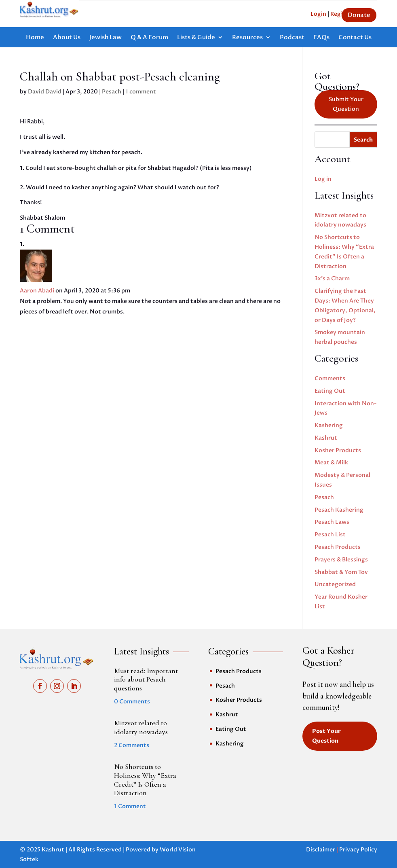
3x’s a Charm (332, 278)
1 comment (141, 92)
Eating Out (330, 391)
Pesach (112, 92)
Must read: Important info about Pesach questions (146, 679)
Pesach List (330, 535)
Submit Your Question (346, 104)
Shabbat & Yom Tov (341, 572)
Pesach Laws (332, 522)
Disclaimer (321, 850)
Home (35, 38)
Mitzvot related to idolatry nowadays (141, 727)
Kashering (329, 425)
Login (318, 14)
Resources (247, 38)
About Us (67, 38)
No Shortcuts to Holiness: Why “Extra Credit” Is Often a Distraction (145, 780)
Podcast (292, 38)
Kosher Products (338, 450)
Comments (330, 378)
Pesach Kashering (339, 510)
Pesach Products (338, 547)
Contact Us (355, 38)
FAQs (321, 38)
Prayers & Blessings (341, 560)
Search (363, 140)
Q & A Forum (149, 38)
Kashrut (326, 438)
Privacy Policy (358, 850)
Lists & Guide (196, 38)
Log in (323, 179)
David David (45, 92)
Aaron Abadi (37, 291)
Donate (359, 15)
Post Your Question (326, 736)
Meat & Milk (331, 463)
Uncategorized (335, 584)
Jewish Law (106, 38)
